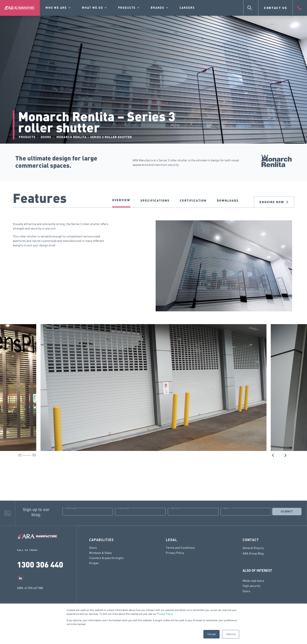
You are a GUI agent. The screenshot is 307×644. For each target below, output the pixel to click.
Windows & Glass (100, 552)
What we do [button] (95, 8)
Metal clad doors (253, 580)
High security (251, 586)
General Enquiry (253, 548)
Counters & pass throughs (106, 558)
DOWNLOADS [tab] (228, 200)
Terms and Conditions (180, 547)
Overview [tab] (121, 200)
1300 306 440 (40, 564)
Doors (93, 547)
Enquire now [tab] (274, 202)
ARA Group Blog (253, 553)
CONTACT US (276, 8)
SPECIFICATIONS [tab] (155, 200)
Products (129, 8)
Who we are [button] (58, 8)
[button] (273, 455)
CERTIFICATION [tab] (193, 200)
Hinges (94, 563)
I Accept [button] (211, 634)
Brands (160, 8)
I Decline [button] (231, 634)
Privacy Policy (165, 614)
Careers (187, 8)
